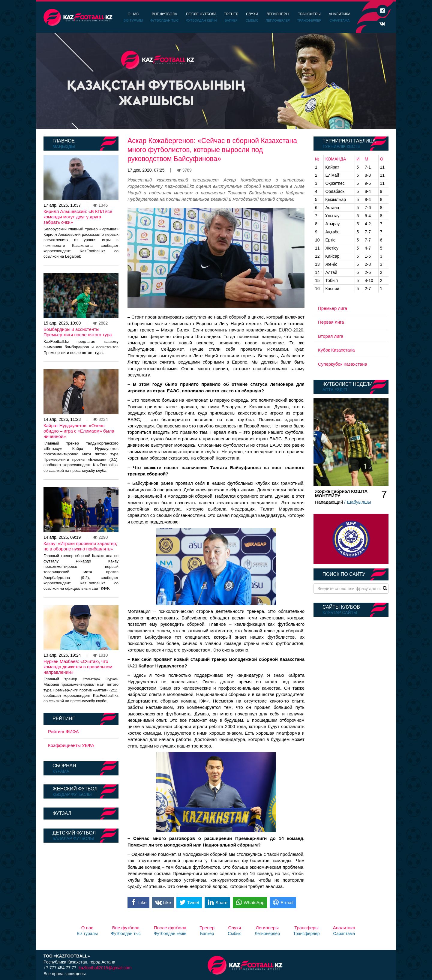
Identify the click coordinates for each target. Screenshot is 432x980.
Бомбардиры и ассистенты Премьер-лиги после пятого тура (78, 332)
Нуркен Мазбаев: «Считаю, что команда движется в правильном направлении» (78, 667)
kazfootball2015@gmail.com (105, 968)
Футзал (62, 813)
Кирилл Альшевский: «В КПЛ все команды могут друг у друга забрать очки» (78, 217)
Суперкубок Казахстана (343, 364)
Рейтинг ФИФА (63, 731)
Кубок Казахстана (336, 350)
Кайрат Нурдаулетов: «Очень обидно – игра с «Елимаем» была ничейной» (79, 431)
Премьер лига (333, 308)
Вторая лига (331, 336)
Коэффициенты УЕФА (71, 745)
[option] (216, 81)
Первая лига (331, 322)
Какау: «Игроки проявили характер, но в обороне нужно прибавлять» (80, 546)
